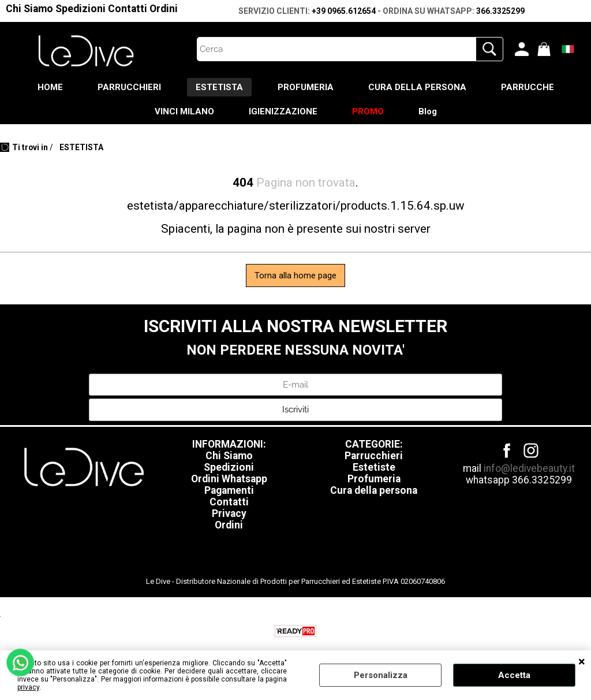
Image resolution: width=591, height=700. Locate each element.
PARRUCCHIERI (129, 87)
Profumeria (374, 479)
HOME (50, 87)
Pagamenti (229, 490)
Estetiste (374, 467)
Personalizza (381, 675)
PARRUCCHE (528, 87)
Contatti (128, 9)
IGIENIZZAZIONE (283, 111)
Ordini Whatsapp (229, 479)
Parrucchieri (374, 456)
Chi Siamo (29, 9)
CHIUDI (582, 662)
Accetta (514, 675)
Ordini (164, 9)
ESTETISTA (219, 87)
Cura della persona (374, 490)
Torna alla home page (295, 275)
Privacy (229, 513)
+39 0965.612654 (344, 11)
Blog (428, 111)
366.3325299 (500, 11)
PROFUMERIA (306, 87)
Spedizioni (81, 9)
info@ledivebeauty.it (529, 468)
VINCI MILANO (184, 111)
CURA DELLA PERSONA (417, 87)
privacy (28, 687)
